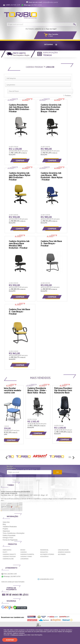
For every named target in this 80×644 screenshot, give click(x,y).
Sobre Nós (6, 522)
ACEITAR (10, 640)
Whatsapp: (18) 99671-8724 (11, 576)
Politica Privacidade (9, 535)
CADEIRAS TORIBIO (26, 557)
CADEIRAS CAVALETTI (9, 554)
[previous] (8, 415)
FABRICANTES (7, 550)
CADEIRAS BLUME (8, 559)
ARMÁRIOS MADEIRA (64, 552)
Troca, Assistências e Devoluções (13, 533)
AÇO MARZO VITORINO (47, 554)
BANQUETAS (44, 552)
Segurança (6, 531)
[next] (68, 415)
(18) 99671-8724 (33, 5)
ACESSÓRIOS (44, 557)
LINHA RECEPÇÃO (63, 550)
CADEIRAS (24, 552)
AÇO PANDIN (62, 554)
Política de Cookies (17, 635)
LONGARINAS (24, 559)
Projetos (5, 529)
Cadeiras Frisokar (34, 67)
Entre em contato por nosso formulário (13, 582)
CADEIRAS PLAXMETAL (27, 554)
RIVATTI (5, 552)
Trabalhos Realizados (10, 527)
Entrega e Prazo (8, 538)
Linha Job (50, 67)
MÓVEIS (23, 550)
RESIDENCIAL (44, 550)
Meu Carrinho (53, 34)
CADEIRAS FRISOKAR (9, 557)
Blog (4, 524)
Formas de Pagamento (10, 540)
